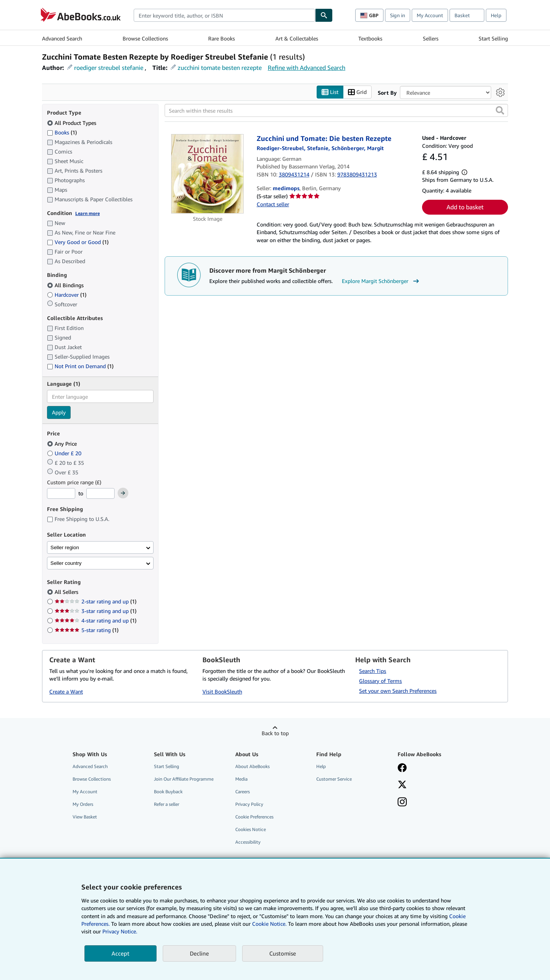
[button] (500, 111)
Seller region (65, 547)
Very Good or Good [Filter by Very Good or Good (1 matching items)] (78, 242)
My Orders (83, 805)
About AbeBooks (252, 766)
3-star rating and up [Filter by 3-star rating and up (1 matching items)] (95, 611)
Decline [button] (199, 953)
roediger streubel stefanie (109, 68)
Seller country (66, 563)
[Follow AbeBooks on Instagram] (402, 803)
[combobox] (224, 15)
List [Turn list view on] (330, 92)
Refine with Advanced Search (307, 68)
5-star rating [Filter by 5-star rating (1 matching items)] (87, 630)
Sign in (398, 15)
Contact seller (273, 204)
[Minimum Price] (61, 494)
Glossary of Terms (380, 681)
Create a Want (66, 692)
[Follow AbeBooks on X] (402, 785)
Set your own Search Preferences (398, 691)
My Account (430, 15)
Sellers (431, 38)
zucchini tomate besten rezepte (220, 68)
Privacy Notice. (120, 931)
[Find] (324, 15)
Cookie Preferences (254, 817)
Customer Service (334, 779)
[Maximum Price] (100, 494)
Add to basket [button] (465, 207)
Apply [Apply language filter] (59, 413)
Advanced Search (62, 38)
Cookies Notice (251, 830)
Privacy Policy (249, 805)
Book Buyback (168, 792)
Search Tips (373, 671)
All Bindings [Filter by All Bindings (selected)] (66, 285)
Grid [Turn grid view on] (357, 92)
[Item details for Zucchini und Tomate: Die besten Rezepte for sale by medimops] (208, 174)
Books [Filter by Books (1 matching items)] (62, 132)
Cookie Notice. (269, 924)
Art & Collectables (297, 38)
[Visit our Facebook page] (402, 768)
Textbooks (370, 38)
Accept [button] (121, 953)
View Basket (85, 817)
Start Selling (493, 38)
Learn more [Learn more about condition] (87, 213)
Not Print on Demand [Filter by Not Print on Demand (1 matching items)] (80, 366)
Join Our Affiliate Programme (184, 779)
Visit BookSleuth (222, 692)
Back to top (275, 733)
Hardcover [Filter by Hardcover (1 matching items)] (67, 295)
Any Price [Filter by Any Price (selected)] (63, 444)
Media (241, 779)
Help (496, 15)
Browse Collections (145, 38)
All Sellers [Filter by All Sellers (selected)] (67, 592)
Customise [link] (283, 953)
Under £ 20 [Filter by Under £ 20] (65, 453)
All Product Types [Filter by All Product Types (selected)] (72, 123)
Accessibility (248, 842)
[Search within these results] (336, 111)
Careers (243, 792)
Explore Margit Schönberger (381, 281)
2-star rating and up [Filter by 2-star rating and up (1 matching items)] (95, 602)
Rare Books (222, 38)
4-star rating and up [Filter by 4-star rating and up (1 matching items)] (95, 621)
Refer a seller (167, 805)
